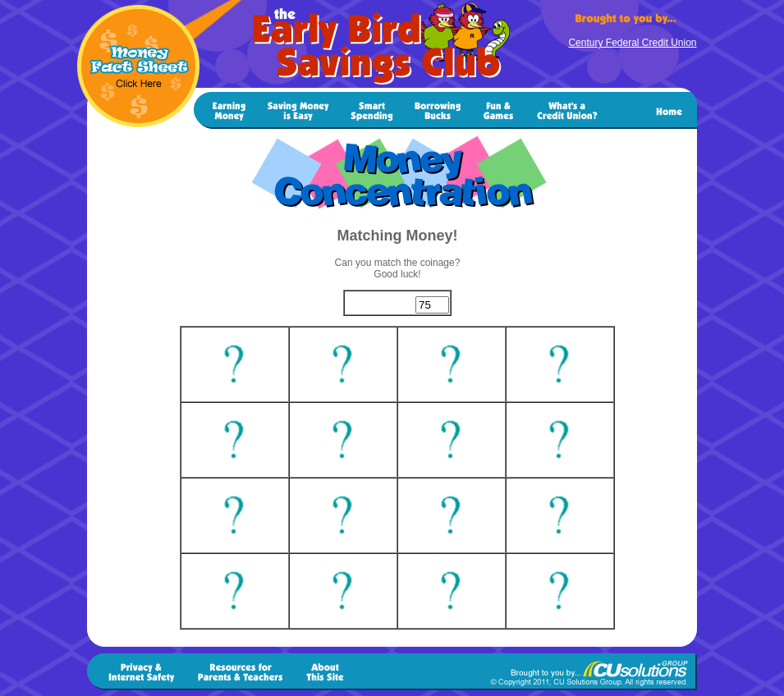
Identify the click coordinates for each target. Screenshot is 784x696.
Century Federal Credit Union (632, 43)
